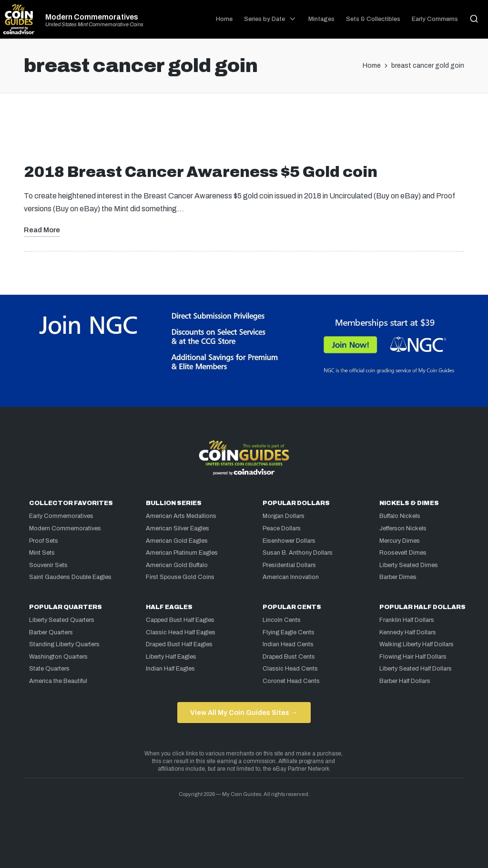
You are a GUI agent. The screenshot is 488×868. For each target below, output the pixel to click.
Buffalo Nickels (400, 516)
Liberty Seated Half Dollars (416, 669)
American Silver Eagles (178, 528)
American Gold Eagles (177, 541)
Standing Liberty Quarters (64, 644)
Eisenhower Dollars (289, 541)
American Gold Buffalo (177, 565)
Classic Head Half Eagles (181, 632)
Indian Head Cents (288, 644)
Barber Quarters (51, 632)
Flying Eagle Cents (289, 632)
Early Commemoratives (61, 516)
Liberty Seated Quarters (62, 620)
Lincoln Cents (282, 620)
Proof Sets (44, 541)
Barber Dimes (398, 577)
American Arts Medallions (181, 516)
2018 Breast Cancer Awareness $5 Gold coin (201, 172)
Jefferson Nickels (403, 528)
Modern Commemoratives (92, 17)
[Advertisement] (244, 132)
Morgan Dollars (284, 516)
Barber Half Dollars (405, 681)
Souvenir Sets (48, 565)
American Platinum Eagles (182, 553)
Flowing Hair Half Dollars (413, 657)
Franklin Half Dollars (407, 620)
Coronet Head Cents (291, 681)
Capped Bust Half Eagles (180, 620)
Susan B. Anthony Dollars (298, 553)
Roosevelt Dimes (403, 553)
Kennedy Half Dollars (408, 632)
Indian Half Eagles (170, 669)
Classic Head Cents (290, 669)
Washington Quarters (58, 657)
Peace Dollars (282, 528)
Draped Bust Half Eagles (179, 644)
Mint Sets (42, 553)
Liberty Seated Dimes (409, 565)
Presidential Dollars (289, 565)
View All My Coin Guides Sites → (244, 713)
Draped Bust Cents (289, 657)
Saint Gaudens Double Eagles (70, 577)
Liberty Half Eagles (171, 657)
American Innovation (291, 577)
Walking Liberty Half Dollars (417, 644)
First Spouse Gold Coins (180, 577)
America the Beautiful (58, 681)
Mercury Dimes (400, 541)
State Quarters (49, 669)
